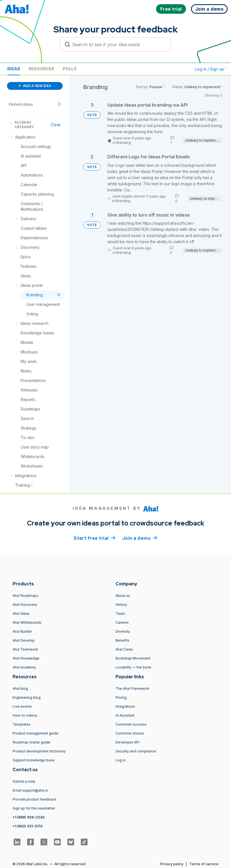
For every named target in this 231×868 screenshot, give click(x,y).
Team (120, 614)
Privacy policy (172, 864)
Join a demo (140, 538)
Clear (56, 125)
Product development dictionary (39, 751)
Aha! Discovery (25, 605)
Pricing (121, 697)
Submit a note (24, 781)
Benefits (122, 640)
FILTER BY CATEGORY (21, 125)
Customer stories (130, 733)
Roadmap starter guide (31, 742)
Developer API (127, 742)
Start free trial (95, 538)
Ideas (14, 69)
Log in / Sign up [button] (211, 69)
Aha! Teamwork (25, 649)
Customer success (131, 724)
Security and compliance (136, 751)
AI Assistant (125, 715)
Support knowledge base (34, 760)
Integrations (125, 706)
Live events (22, 706)
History (121, 605)
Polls (70, 69)
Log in (121, 760)
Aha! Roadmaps (25, 596)
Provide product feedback (34, 799)
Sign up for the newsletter (34, 808)
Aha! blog (20, 688)
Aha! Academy (24, 667)
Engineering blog (27, 697)
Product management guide (36, 733)
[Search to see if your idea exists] (118, 44)
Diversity (123, 631)
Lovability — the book (133, 667)
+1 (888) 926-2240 (29, 817)
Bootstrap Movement (133, 658)
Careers (122, 622)
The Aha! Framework (132, 688)
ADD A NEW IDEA (35, 86)
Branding (124, 143)
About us (123, 596)
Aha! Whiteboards (27, 622)
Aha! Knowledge (26, 658)
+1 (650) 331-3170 (28, 826)
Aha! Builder (22, 631)
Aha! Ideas (21, 614)
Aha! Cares (124, 649)
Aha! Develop (24, 640)
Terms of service (204, 864)
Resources (41, 69)
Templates (22, 724)
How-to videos (25, 715)
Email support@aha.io (30, 790)
